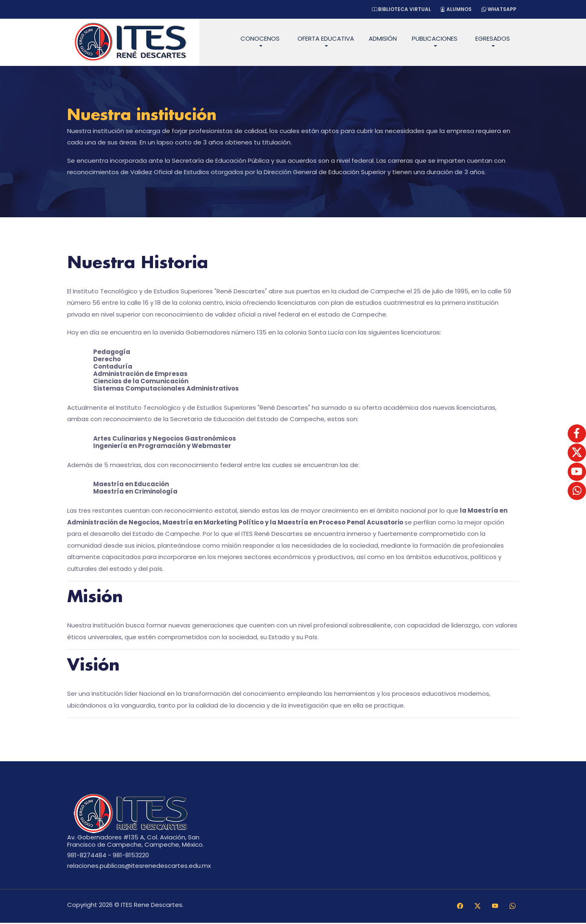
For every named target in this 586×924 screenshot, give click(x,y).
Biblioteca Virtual (398, 9)
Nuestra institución (147, 116)
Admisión (383, 38)
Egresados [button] (493, 38)
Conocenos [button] (260, 38)
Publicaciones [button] (435, 38)
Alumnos (454, 9)
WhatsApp (498, 9)
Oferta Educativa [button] (326, 38)
